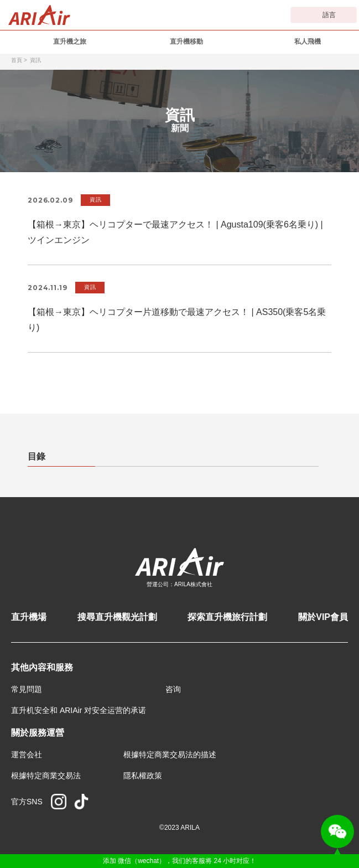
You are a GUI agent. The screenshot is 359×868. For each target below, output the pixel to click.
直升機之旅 (70, 42)
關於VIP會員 (323, 617)
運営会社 (27, 755)
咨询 (173, 689)
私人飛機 (308, 42)
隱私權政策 (143, 776)
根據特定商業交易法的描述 (170, 755)
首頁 (17, 60)
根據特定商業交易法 (46, 776)
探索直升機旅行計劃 (227, 617)
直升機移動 (186, 42)
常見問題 (27, 689)
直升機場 (29, 617)
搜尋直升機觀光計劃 (117, 617)
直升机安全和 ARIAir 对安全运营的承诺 (79, 710)
